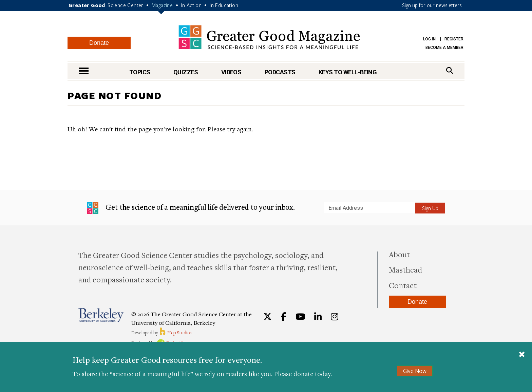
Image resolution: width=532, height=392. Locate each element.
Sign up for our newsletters (432, 5)
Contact (403, 285)
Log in (429, 39)
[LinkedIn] (318, 317)
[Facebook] (284, 317)
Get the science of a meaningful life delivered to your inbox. (191, 208)
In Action (191, 5)
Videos (231, 72)
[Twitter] (268, 317)
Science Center (126, 5)
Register (454, 39)
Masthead (405, 269)
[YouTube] (300, 317)
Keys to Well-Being (348, 72)
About (399, 254)
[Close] (522, 355)
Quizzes (186, 72)
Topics (140, 72)
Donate (99, 43)
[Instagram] (335, 317)
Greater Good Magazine (269, 37)
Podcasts (280, 72)
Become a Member (444, 48)
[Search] (450, 70)
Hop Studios (175, 333)
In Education (224, 5)
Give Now (415, 371)
